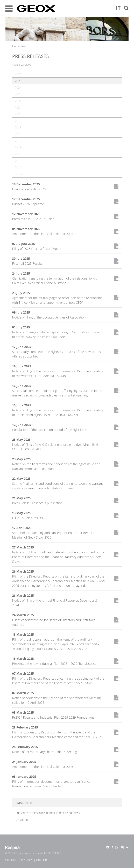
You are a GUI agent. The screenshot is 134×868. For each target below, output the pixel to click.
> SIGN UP (22, 820)
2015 (18, 148)
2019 (18, 121)
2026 (18, 74)
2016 (18, 141)
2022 (18, 101)
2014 (18, 154)
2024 (18, 88)
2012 (18, 168)
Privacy (27, 860)
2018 (18, 128)
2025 (18, 81)
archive (19, 174)
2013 (18, 161)
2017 (18, 134)
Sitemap (11, 860)
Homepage (19, 46)
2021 (18, 108)
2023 (18, 94)
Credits (42, 860)
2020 (18, 114)
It (118, 8)
